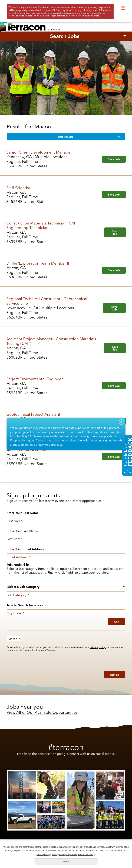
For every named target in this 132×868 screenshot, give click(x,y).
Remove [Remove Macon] (20, 639)
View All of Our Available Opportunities (42, 712)
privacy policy (98, 647)
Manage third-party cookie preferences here (74, 854)
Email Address (19, 557)
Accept (66, 862)
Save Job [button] (114, 159)
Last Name (14, 539)
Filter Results (65, 137)
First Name (15, 521)
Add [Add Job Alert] (117, 622)
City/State (15, 613)
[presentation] (29, 674)
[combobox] (66, 605)
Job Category (18, 595)
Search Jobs (65, 36)
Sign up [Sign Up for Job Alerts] (115, 675)
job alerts (58, 16)
